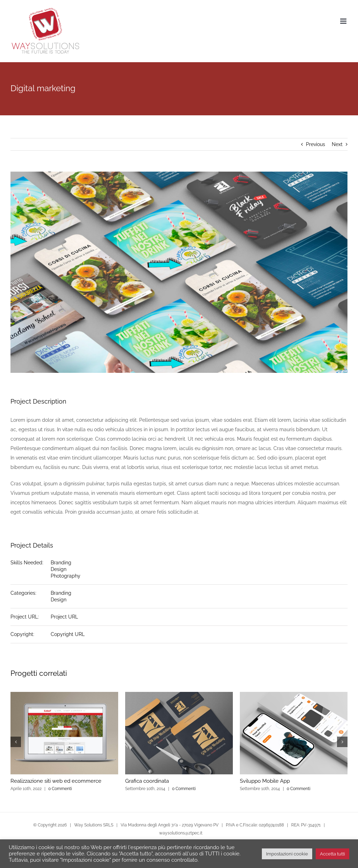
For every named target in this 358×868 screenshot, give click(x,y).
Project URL (64, 617)
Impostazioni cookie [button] (287, 854)
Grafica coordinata (147, 781)
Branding (61, 563)
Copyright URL (68, 634)
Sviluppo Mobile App (265, 781)
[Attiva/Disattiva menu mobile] (344, 21)
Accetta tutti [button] (332, 854)
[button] (16, 742)
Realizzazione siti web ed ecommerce (56, 781)
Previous (316, 144)
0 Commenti (60, 789)
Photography (66, 576)
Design (59, 569)
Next (337, 144)
